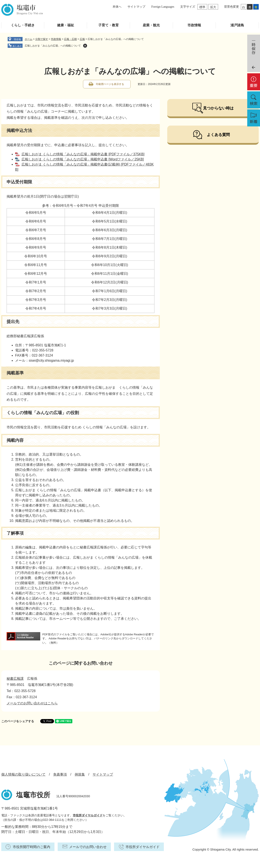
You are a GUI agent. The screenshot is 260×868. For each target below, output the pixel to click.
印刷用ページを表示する (110, 84)
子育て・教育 (109, 25)
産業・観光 (151, 25)
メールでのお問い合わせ (88, 847)
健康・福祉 (66, 25)
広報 (82, 39)
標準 (202, 7)
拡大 (213, 7)
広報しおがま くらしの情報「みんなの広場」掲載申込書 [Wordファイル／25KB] (83, 159)
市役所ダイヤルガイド (88, 815)
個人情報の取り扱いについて (23, 774)
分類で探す (42, 39)
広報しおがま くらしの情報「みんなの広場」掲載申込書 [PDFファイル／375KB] (83, 154)
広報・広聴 (70, 39)
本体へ (117, 7)
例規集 (80, 774)
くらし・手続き (23, 25)
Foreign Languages (163, 7)
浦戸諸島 (237, 25)
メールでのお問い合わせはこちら (32, 703)
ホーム (29, 39)
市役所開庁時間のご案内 (31, 847)
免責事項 (60, 774)
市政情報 (194, 25)
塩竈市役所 (33, 795)
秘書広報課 (15, 679)
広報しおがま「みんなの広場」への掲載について (53, 46)
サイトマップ (136, 7)
